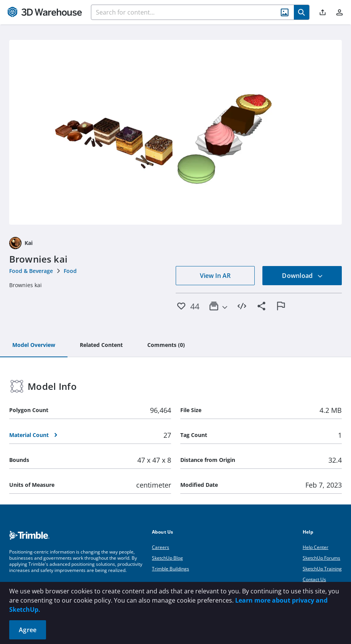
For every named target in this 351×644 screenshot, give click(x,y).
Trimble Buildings (171, 569)
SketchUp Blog (167, 558)
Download (302, 276)
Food (70, 271)
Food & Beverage (31, 271)
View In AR (215, 276)
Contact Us (314, 579)
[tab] (34, 345)
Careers (161, 547)
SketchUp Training (322, 569)
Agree (28, 630)
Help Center (316, 547)
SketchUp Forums (321, 558)
